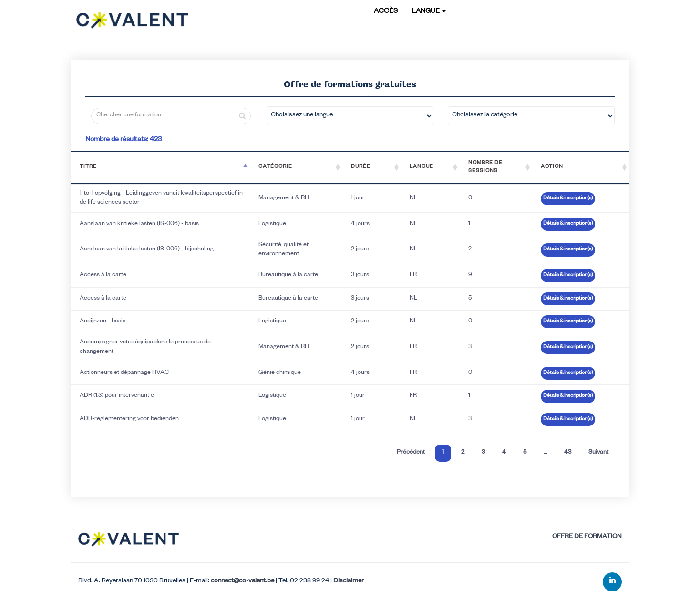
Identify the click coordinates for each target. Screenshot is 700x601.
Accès (386, 12)
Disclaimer (349, 582)
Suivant (598, 453)
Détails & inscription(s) (568, 198)
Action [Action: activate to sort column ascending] (552, 167)
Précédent (411, 453)
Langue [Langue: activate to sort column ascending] (422, 167)
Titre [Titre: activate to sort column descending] (88, 167)
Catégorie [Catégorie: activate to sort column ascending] (275, 167)
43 (568, 453)
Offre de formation (587, 537)
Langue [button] (429, 12)
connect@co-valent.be (242, 582)
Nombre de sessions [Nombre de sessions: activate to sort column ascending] (485, 167)
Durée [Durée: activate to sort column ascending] (361, 167)
